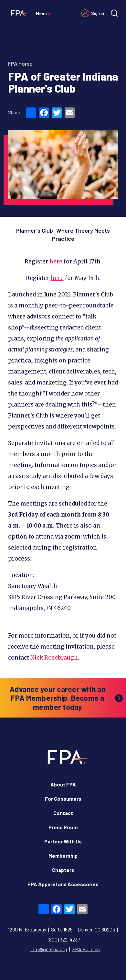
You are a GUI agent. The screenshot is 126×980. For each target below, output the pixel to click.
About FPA (63, 784)
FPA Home (20, 63)
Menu (41, 13)
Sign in (98, 13)
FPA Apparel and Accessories (63, 884)
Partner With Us (63, 841)
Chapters (63, 870)
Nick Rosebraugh (54, 658)
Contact (63, 813)
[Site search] (114, 13)
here (56, 262)
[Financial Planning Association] (18, 13)
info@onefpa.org (49, 949)
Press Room (63, 827)
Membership (63, 856)
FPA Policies (86, 949)
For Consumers (63, 799)
